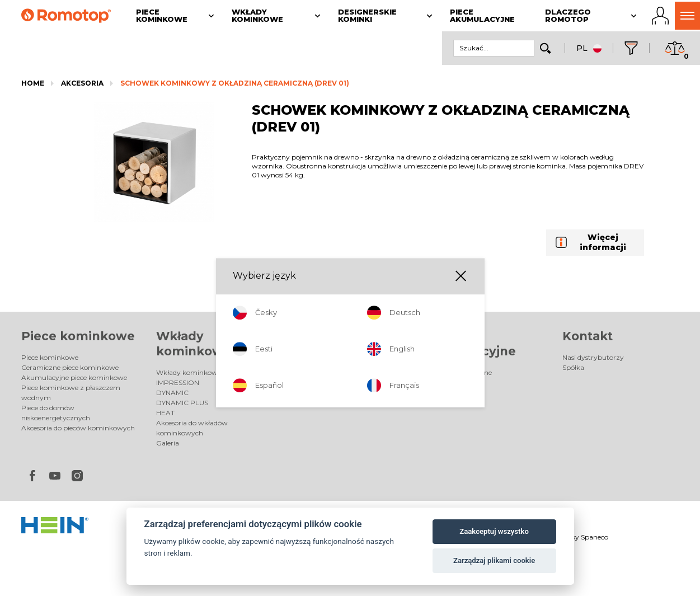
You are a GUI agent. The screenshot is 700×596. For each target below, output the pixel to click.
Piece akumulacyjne (459, 372)
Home (33, 83)
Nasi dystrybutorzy (593, 357)
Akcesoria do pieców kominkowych (78, 428)
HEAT (165, 413)
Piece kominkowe (78, 336)
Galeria (168, 443)
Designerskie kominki (326, 372)
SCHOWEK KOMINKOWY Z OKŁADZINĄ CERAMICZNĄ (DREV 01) (235, 83)
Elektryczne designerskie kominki (345, 383)
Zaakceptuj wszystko (494, 531)
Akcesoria (82, 83)
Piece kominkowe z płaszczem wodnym (71, 393)
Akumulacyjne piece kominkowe (74, 377)
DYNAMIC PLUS (182, 403)
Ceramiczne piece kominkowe (70, 367)
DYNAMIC (172, 393)
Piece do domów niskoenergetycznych (56, 413)
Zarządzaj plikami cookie (494, 560)
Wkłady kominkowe (189, 372)
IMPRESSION (178, 383)
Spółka (573, 367)
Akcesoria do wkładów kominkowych (192, 428)
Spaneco (595, 537)
